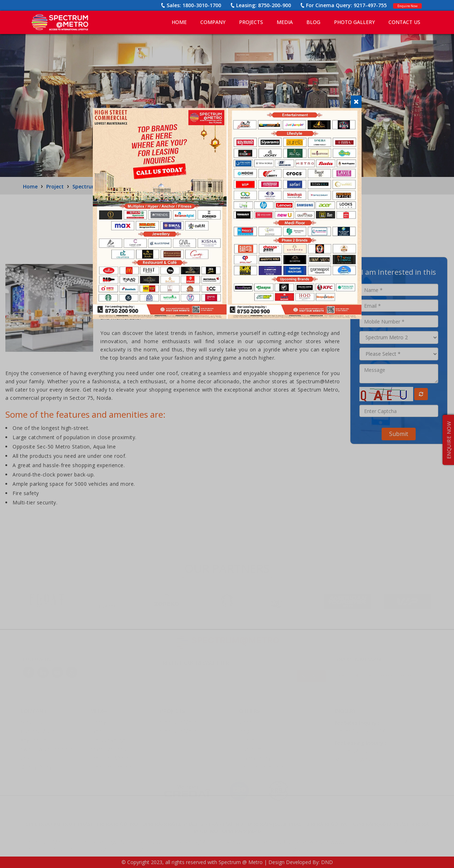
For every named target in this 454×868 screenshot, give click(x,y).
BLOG (313, 22)
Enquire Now (403, 5)
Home (179, 22)
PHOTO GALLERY (354, 22)
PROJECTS (251, 22)
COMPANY (213, 22)
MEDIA (285, 22)
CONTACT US (404, 22)
